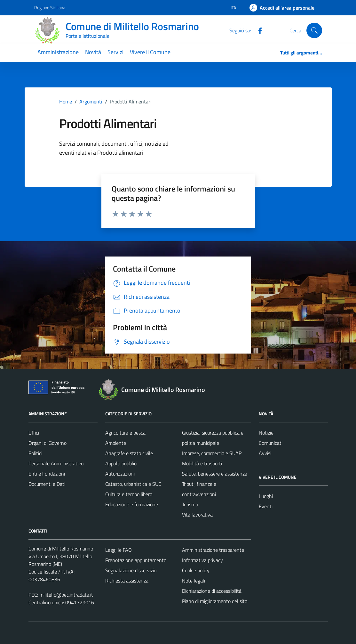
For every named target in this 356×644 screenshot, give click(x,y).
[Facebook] (257, 30)
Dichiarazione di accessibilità (212, 591)
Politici (35, 453)
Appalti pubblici (121, 463)
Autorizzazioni (120, 474)
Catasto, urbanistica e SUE (133, 484)
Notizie (266, 433)
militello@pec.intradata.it (66, 595)
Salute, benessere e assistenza (215, 474)
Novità (93, 52)
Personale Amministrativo (56, 463)
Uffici (34, 433)
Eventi (266, 506)
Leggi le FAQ (119, 550)
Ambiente (116, 443)
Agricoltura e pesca (125, 433)
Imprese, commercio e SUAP (212, 453)
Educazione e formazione (132, 504)
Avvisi (265, 453)
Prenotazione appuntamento (136, 560)
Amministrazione (58, 52)
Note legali (194, 581)
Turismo (190, 504)
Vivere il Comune (150, 52)
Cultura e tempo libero (129, 494)
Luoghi (266, 496)
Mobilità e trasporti (202, 463)
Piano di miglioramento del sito (215, 601)
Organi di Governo (47, 443)
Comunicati (271, 443)
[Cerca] (314, 30)
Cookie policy (196, 570)
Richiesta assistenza (127, 581)
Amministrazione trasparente (213, 550)
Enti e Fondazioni (47, 474)
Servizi (115, 52)
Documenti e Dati (47, 484)
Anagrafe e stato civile (129, 453)
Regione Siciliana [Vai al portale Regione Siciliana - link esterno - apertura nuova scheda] (50, 8)
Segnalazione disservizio (131, 570)
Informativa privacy (202, 560)
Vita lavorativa (197, 515)
